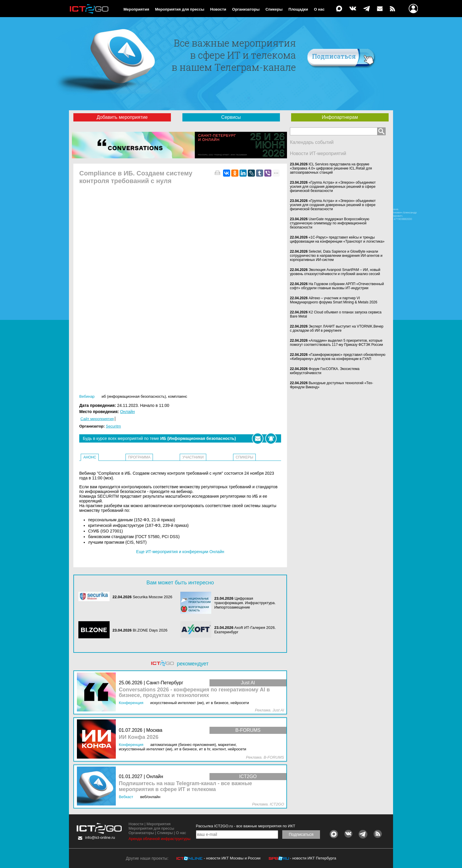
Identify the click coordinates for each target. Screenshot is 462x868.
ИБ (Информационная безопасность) (134, 396)
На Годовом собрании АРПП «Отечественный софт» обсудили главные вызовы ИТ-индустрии (337, 286)
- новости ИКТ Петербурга (313, 858)
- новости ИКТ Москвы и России (232, 858)
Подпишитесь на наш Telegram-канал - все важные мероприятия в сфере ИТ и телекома (185, 786)
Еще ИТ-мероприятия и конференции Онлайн (180, 552)
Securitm (113, 426)
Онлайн (127, 412)
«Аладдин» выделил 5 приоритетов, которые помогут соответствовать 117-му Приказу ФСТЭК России (336, 343)
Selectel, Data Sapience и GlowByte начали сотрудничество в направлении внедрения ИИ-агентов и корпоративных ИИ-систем (336, 256)
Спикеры (274, 9)
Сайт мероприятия (97, 419)
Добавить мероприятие (122, 117)
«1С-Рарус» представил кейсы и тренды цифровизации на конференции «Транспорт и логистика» (337, 239)
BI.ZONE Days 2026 (150, 630)
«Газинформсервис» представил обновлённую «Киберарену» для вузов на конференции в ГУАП (338, 357)
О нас (319, 9)
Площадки (298, 9)
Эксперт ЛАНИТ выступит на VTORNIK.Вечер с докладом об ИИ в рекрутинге (337, 328)
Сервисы (231, 117)
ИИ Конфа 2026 (139, 737)
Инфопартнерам (340, 117)
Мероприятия (136, 9)
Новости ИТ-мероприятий (318, 153)
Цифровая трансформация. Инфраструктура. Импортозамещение (245, 603)
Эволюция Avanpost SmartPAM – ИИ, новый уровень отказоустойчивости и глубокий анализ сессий (335, 272)
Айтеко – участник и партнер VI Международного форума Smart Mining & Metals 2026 (334, 300)
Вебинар (87, 396)
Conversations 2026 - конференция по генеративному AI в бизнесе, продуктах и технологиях (194, 693)
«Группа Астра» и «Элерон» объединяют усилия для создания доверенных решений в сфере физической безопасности (333, 187)
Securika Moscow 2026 (152, 597)
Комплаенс (178, 396)
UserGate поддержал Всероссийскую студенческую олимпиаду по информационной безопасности (330, 223)
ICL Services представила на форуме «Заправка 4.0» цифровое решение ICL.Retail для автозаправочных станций (331, 168)
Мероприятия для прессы (180, 9)
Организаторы (246, 9)
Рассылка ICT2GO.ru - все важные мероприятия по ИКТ (246, 826)
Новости (218, 9)
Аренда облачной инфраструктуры (159, 839)
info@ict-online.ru (100, 837)
